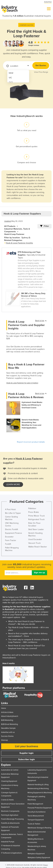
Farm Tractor (11, 540)
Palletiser (32, 508)
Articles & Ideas (7, 712)
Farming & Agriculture (10, 815)
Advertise (48, 2)
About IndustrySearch (10, 716)
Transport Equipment (36, 820)
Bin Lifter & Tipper (13, 513)
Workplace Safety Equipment (39, 858)
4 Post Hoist (10, 509)
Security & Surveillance (37, 812)
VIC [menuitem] (10, 78)
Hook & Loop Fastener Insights (19, 243)
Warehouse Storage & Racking (39, 828)
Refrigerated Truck (36, 519)
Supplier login (26, 753)
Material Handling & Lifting (38, 785)
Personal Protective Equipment (40, 808)
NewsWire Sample (8, 728)
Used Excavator (35, 539)
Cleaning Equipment (9, 781)
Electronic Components (10, 811)
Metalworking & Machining (38, 789)
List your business (27, 746)
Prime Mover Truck (36, 516)
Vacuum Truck (34, 543)
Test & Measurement (36, 816)
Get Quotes (41, 65)
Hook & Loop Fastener (14, 234)
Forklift (8, 544)
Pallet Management (35, 804)
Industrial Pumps (8, 842)
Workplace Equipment (36, 854)
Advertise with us (8, 732)
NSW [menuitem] (11, 73)
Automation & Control (10, 770)
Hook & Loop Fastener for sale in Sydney (22, 383)
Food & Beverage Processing (12, 819)
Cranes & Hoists (7, 800)
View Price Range (41, 72)
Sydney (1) (26, 238)
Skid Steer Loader (36, 529)
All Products (10, 226)
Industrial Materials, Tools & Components (17, 230)
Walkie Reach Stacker (38, 547)
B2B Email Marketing (9, 724)
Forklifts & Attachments (10, 823)
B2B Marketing (7, 720)
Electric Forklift (12, 529)
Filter (45, 226)
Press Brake (34, 512)
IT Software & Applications (12, 853)
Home (4, 708)
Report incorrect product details (31, 442)
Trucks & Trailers (34, 824)
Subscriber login (26, 759)
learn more (13, 484)
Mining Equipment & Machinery (40, 793)
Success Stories (7, 736)
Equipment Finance (13, 533)
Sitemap (4, 740)
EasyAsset (12, 648)
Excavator (9, 537)
